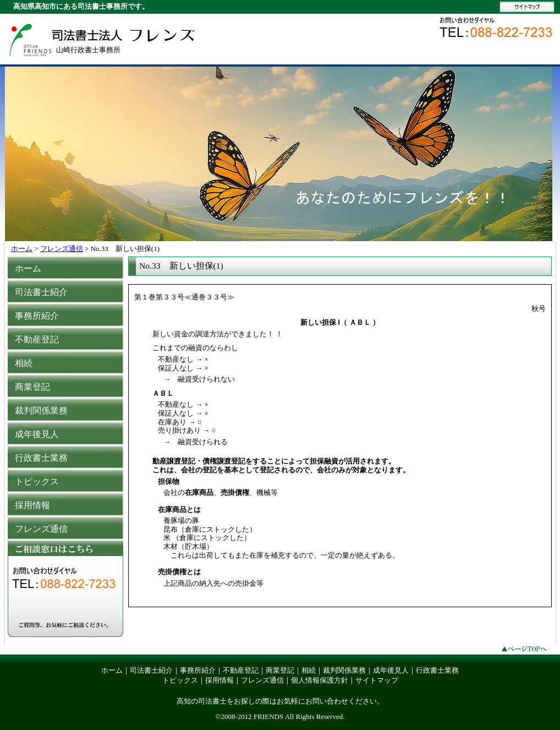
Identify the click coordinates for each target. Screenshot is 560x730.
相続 (309, 670)
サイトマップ (377, 680)
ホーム (22, 249)
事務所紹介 (198, 670)
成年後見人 (391, 670)
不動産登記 (241, 670)
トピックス (180, 680)
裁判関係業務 (344, 670)
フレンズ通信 (62, 249)
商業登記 (280, 670)
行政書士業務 (437, 670)
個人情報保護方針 (320, 680)
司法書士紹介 (151, 670)
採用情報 (219, 680)
